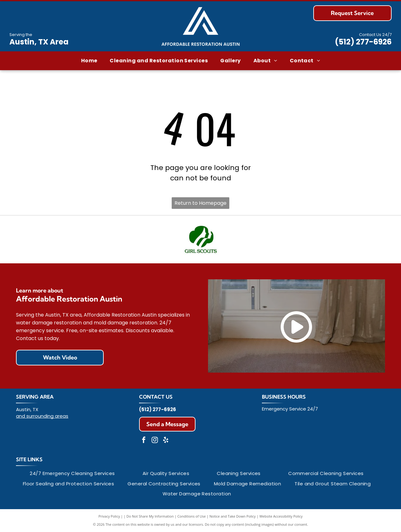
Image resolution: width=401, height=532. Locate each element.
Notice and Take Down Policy (233, 516)
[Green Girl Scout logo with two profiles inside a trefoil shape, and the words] (200, 240)
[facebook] (144, 441)
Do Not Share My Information (150, 516)
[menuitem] (89, 61)
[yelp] (166, 441)
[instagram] (155, 441)
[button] (159, 61)
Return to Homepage (200, 203)
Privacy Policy (109, 516)
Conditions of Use (192, 516)
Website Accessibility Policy (281, 516)
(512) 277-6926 (363, 42)
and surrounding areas (42, 416)
